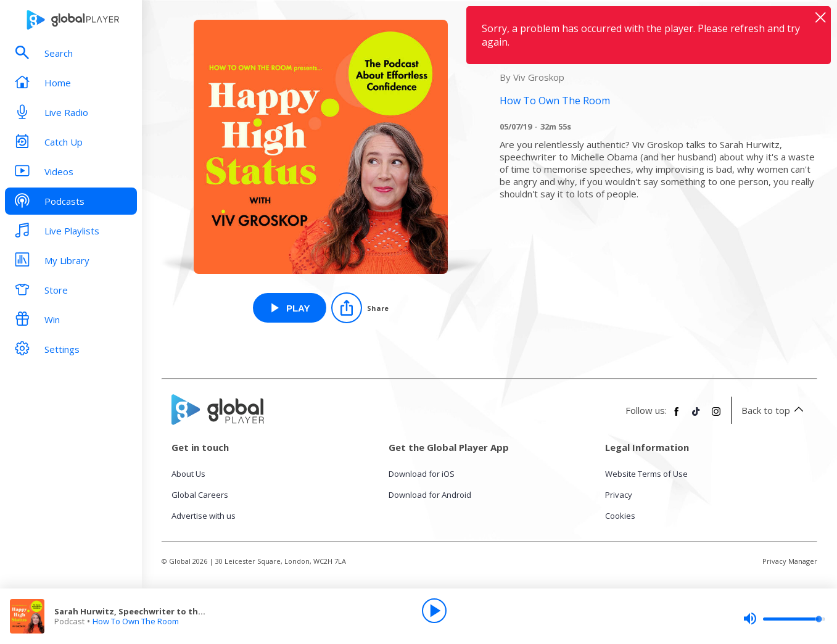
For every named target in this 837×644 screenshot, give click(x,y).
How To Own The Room (136, 621)
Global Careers (200, 495)
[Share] (360, 308)
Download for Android (430, 495)
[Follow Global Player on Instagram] (716, 416)
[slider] (784, 619)
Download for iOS (422, 474)
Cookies (620, 516)
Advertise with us (204, 516)
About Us (188, 474)
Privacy (619, 495)
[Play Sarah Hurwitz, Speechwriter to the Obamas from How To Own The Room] (290, 308)
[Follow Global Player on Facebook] (677, 416)
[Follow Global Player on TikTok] (696, 416)
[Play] (434, 611)
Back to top (774, 410)
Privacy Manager (790, 561)
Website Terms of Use (646, 474)
